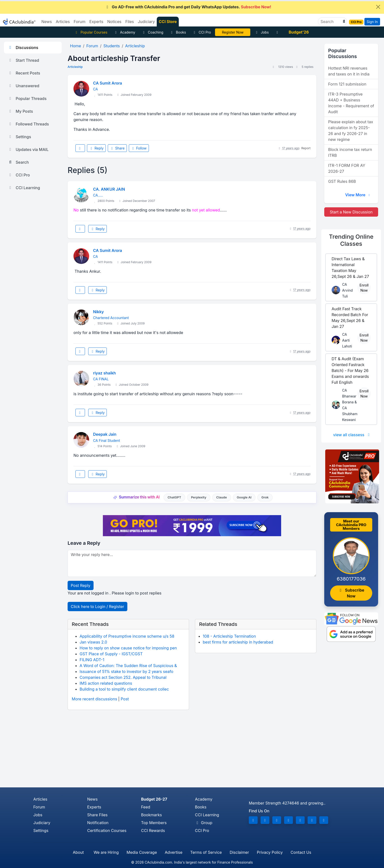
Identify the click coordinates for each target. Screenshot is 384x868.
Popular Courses (91, 32)
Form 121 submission (347, 84)
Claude (222, 497)
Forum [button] (80, 22)
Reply (96, 148)
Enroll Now (364, 288)
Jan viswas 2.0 (93, 642)
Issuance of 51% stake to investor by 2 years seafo (126, 671)
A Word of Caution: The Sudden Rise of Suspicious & (128, 666)
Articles (40, 799)
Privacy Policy (270, 852)
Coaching (152, 32)
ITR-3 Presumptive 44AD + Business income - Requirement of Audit (351, 103)
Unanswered (24, 86)
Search (18, 162)
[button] (343, 22)
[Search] (330, 22)
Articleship (75, 67)
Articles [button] (63, 22)
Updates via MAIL (28, 149)
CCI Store (168, 22)
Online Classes (351, 240)
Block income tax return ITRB (350, 152)
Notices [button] (114, 22)
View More (358, 195)
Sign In (372, 22)
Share (117, 148)
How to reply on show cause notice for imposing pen (128, 648)
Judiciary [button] (146, 22)
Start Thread (24, 60)
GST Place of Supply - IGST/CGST (111, 654)
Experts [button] (96, 22)
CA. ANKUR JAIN (109, 189)
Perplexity (199, 497)
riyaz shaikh (104, 373)
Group (204, 823)
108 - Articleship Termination (229, 636)
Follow (139, 148)
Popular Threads (27, 99)
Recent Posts (24, 73)
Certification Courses (107, 831)
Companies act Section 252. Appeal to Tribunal (123, 677)
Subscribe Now (351, 593)
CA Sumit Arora (108, 83)
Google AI (244, 497)
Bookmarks (151, 815)
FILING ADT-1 (92, 660)
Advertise (174, 852)
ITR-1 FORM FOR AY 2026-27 (347, 168)
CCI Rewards (153, 831)
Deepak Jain (105, 434)
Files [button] (130, 22)
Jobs (262, 32)
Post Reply (81, 585)
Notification (98, 823)
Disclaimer (239, 852)
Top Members (154, 823)
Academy (124, 32)
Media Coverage (142, 852)
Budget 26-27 (154, 799)
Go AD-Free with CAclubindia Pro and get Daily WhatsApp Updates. (188, 7)
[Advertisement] (192, 751)
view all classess (352, 435)
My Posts (20, 111)
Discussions (23, 48)
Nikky (98, 312)
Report (306, 148)
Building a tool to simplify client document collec (124, 689)
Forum (39, 807)
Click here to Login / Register (97, 607)
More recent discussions (94, 699)
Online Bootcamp (233, 32)
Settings (19, 137)
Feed (146, 807)
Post (125, 699)
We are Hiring (106, 852)
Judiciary (42, 823)
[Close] (378, 7)
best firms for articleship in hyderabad (238, 642)
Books (178, 32)
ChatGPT (174, 497)
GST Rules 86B (342, 181)
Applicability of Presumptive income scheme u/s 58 (127, 636)
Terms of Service (206, 852)
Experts (94, 807)
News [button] (47, 22)
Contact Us (301, 852)
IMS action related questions (106, 683)
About (78, 852)
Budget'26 (299, 32)
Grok (265, 497)
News (92, 799)
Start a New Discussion (351, 212)
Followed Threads (28, 124)
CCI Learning (24, 188)
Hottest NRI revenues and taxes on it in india (349, 71)
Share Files (97, 815)
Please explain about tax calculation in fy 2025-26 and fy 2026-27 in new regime (351, 131)
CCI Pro (202, 32)
